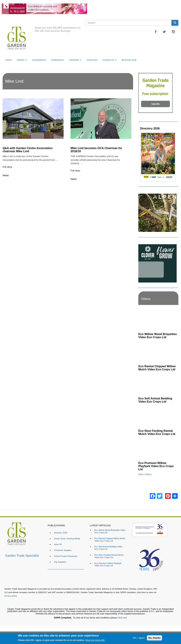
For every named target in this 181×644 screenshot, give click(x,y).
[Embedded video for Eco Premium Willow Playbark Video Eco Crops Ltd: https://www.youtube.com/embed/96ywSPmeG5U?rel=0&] (158, 448)
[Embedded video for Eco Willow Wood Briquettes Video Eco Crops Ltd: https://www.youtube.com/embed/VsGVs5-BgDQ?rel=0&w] (158, 320)
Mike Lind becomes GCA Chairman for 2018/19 (96, 150)
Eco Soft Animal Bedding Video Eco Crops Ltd (155, 400)
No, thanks (155, 638)
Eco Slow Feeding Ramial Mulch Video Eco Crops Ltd (157, 432)
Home (8, 60)
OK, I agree (139, 638)
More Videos (145, 474)
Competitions (39, 60)
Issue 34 (58, 544)
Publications (58, 60)
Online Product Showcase (66, 556)
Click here (122, 618)
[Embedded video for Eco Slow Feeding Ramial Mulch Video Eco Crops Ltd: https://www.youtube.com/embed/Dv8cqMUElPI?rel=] (158, 416)
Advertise (75, 60)
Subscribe (92, 60)
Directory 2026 (150, 128)
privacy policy (11, 596)
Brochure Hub (129, 60)
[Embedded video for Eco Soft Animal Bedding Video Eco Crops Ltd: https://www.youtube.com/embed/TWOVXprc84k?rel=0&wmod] (158, 384)
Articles (22, 60)
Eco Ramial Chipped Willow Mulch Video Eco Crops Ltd (157, 368)
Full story (7, 167)
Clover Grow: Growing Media (67, 538)
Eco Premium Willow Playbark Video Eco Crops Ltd (156, 466)
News (6, 175)
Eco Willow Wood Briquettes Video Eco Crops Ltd (158, 336)
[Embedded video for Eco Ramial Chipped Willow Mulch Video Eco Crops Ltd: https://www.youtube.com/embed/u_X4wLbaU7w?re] (158, 352)
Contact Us (109, 60)
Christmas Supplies (63, 550)
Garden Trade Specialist (22, 556)
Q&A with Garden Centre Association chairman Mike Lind (28, 150)
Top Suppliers (60, 562)
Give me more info (95, 640)
